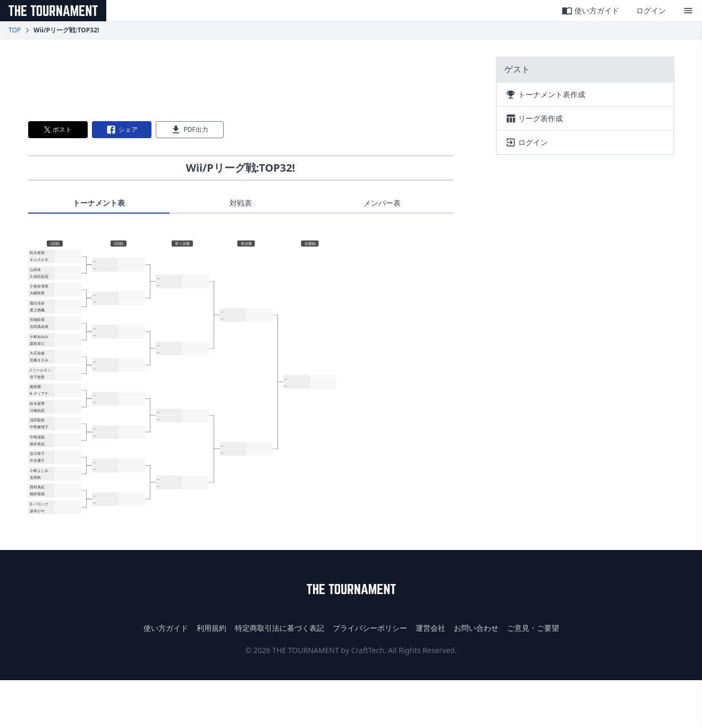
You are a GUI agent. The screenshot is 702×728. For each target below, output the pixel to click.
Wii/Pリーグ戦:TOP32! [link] (66, 30)
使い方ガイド (590, 11)
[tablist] (241, 206)
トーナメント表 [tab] (99, 203)
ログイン (651, 10)
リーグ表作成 (534, 118)
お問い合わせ (476, 628)
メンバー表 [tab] (382, 203)
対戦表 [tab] (241, 203)
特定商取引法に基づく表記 (280, 628)
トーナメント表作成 (545, 95)
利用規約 (212, 628)
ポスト (58, 129)
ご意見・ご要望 (533, 628)
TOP (15, 30)
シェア (122, 130)
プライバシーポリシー (370, 628)
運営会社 (430, 628)
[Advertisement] (241, 80)
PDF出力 (189, 130)
